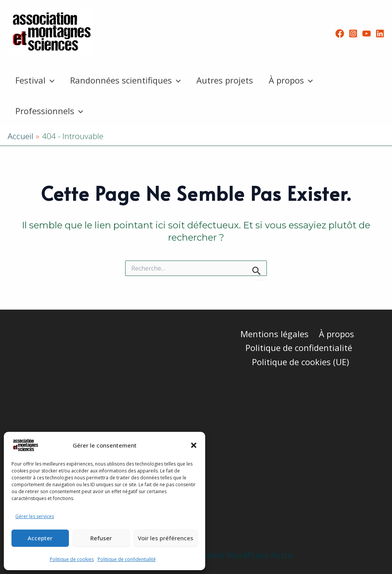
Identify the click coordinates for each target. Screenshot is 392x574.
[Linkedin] (380, 34)
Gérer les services (35, 516)
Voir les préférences (166, 538)
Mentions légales (275, 334)
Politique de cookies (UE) (301, 362)
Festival (36, 80)
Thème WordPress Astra (244, 555)
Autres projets (228, 80)
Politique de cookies (72, 559)
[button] (194, 445)
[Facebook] (340, 34)
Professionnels (50, 111)
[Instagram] (353, 34)
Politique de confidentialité (127, 559)
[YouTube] (367, 34)
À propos (295, 80)
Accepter (40, 538)
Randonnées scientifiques (127, 80)
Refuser (101, 538)
